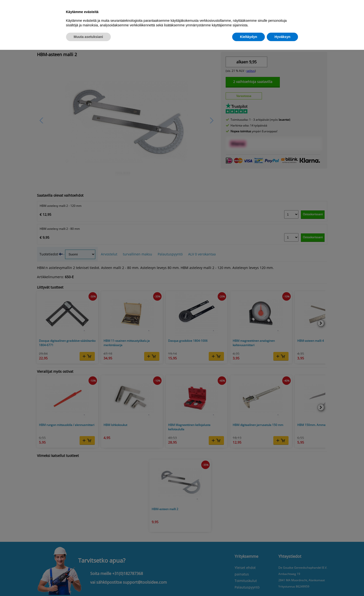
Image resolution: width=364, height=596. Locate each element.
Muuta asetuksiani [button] (88, 37)
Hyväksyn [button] (282, 37)
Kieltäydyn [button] (249, 37)
